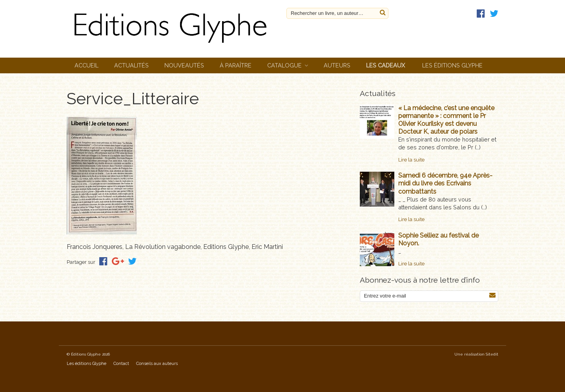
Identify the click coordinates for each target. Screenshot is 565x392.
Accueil (87, 65)
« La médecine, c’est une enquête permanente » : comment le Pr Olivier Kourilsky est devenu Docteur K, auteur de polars (446, 120)
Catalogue (284, 65)
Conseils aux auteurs (157, 364)
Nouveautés (184, 65)
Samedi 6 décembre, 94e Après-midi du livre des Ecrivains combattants (445, 183)
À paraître (236, 65)
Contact (121, 364)
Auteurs (337, 65)
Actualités (131, 65)
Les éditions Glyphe (452, 65)
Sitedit (492, 354)
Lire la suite (411, 160)
